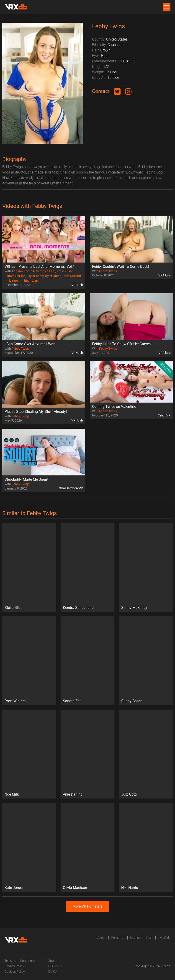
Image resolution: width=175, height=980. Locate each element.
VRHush (77, 285)
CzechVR (164, 415)
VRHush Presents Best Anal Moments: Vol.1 (40, 267)
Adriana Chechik (23, 271)
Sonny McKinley (134, 608)
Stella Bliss (13, 608)
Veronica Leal (46, 271)
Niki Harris (130, 888)
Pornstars (118, 938)
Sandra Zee (72, 701)
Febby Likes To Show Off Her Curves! (122, 344)
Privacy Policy (14, 966)
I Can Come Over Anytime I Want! (31, 344)
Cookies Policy (15, 972)
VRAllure (164, 275)
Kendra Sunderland (78, 608)
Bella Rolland (72, 276)
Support (54, 961)
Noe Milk (12, 794)
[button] (167, 7)
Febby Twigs (30, 281)
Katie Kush (64, 271)
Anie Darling (73, 794)
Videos (101, 938)
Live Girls (164, 938)
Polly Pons (12, 281)
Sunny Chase (132, 701)
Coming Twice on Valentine (114, 407)
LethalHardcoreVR (70, 488)
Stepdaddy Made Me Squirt (26, 479)
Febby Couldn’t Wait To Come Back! (121, 267)
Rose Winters (15, 701)
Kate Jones (14, 888)
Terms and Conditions (20, 961)
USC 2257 (55, 966)
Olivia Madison (75, 888)
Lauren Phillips (15, 276)
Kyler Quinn (53, 276)
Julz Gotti (129, 794)
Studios (135, 938)
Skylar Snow (35, 276)
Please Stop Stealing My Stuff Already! (36, 412)
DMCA (53, 972)
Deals (149, 938)
